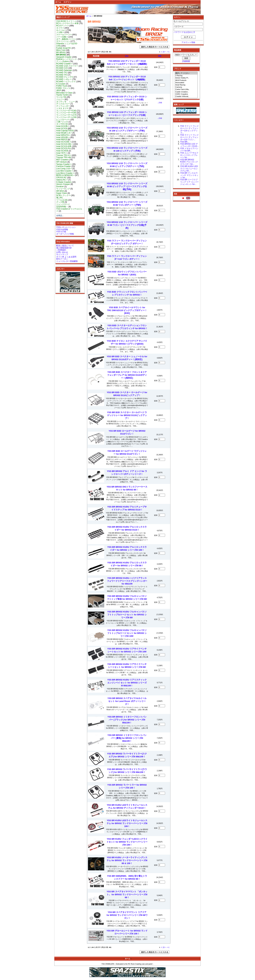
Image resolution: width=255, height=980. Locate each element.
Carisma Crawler (64, 166)
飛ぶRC (60, 198)
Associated (186, 83)
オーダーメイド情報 (65, 234)
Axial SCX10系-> (64, 142)
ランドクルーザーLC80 (66, 117)
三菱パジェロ (62, 122)
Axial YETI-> (62, 153)
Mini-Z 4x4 (61, 50)
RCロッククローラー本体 (67, 23)
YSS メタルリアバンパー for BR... (189, 150)
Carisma (186, 87)
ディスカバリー (63, 104)
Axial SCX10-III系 (64, 146)
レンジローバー (63, 120)
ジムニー (60, 99)
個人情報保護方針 (64, 248)
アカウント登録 (188, 42)
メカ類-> (60, 32)
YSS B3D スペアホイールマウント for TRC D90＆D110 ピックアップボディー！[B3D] (127, 310)
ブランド (178, 69)
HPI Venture (62, 162)
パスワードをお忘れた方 (184, 32)
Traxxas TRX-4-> (64, 155)
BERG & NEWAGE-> (65, 175)
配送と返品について (65, 246)
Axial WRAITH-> (63, 135)
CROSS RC (61, 178)
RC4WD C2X (62, 68)
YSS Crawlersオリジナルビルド (69, 210)
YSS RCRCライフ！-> (66, 21)
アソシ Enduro (63, 61)
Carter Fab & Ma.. (186, 90)
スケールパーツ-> (64, 35)
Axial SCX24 (62, 128)
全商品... (60, 216)
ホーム (58, 2)
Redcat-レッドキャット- (67, 59)
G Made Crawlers (64, 182)
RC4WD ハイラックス (66, 82)
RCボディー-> (63, 26)
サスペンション (63, 41)
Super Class (62, 193)
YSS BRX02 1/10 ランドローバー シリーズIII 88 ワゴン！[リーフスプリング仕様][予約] (127, 225)
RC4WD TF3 (62, 75)
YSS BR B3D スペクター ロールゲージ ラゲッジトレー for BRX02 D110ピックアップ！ (127, 415)
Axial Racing (186, 85)
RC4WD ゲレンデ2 (65, 77)
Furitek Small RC (64, 48)
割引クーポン (62, 259)
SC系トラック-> (63, 195)
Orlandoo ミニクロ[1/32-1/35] (67, 45)
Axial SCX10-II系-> (65, 144)
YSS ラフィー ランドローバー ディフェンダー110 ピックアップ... (190, 129)
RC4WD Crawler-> (64, 64)
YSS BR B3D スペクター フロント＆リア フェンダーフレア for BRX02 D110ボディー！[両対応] (127, 375)
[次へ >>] (166, 52)
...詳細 (160, 103)
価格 (160, 56)
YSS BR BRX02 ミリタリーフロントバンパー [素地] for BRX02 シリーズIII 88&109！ (127, 738)
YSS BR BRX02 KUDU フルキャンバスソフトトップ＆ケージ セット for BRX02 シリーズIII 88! (127, 615)
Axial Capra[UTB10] (65, 131)
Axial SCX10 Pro (64, 148)
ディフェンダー (63, 106)
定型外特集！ (62, 207)
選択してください (186, 73)
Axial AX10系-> (63, 126)
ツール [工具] (62, 200)
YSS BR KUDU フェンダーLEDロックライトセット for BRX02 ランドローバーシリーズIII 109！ (127, 842)
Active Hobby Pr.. (186, 78)
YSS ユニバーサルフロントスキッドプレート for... (189, 155)
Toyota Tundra (63, 95)
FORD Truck (62, 86)
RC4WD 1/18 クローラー (67, 66)
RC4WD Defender (64, 70)
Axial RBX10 (62, 140)
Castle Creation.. (186, 92)
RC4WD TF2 (62, 73)
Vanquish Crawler (64, 57)
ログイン (68, 2)
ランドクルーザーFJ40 (66, 111)
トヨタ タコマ (62, 108)
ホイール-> (61, 30)
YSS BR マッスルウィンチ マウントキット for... (189, 175)
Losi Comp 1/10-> (64, 169)
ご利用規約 (61, 250)
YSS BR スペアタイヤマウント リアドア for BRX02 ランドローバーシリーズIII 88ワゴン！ (127, 915)
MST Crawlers (62, 160)
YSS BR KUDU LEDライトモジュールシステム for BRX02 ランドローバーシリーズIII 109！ (127, 823)
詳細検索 (186, 61)
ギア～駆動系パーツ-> (66, 39)
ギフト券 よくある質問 (66, 257)
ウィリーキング (63, 189)
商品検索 (178, 50)
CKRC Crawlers (186, 94)
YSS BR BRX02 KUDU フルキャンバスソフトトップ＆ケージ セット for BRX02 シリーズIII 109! (127, 633)
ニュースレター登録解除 (67, 261)
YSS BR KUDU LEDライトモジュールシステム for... (189, 169)
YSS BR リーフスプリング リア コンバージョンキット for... (190, 182)
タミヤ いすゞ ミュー (66, 102)
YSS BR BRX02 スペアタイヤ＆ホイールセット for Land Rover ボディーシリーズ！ (127, 701)
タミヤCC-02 (62, 124)
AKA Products (186, 80)
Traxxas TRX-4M (64, 157)
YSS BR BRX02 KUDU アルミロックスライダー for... (189, 162)
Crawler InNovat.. (186, 96)
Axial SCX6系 (62, 151)
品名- (127, 56)
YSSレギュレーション (66, 227)
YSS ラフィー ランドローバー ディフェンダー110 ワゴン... (190, 137)
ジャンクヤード (63, 204)
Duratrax (60, 186)
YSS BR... (185, 142)
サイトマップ (62, 255)
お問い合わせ (62, 252)
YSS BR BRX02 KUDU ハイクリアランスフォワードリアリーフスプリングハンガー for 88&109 (127, 581)
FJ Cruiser (61, 84)
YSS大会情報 (62, 230)
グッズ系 (60, 202)
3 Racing (186, 76)
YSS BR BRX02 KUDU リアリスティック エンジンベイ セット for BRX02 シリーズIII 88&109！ (127, 683)
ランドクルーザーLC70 (66, 115)
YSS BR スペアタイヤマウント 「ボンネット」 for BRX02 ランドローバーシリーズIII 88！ (127, 894)
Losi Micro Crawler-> (65, 173)
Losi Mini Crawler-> (65, 171)
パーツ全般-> (62, 37)
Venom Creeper (63, 184)
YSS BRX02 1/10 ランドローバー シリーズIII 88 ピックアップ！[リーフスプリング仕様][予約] (127, 186)
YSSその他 (61, 232)
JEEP (59, 90)
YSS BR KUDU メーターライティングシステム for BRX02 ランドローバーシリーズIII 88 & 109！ (127, 860)
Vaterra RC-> (62, 180)
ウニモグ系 (61, 97)
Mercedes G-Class (64, 93)
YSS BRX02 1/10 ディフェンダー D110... (189, 145)
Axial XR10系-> (63, 137)
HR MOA (60, 191)
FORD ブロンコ (63, 88)
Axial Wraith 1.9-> (64, 133)
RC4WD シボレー (64, 79)
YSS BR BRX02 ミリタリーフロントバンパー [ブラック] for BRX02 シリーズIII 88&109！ (127, 720)
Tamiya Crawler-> (64, 164)
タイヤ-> (60, 28)
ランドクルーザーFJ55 (66, 113)
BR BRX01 (61, 52)
